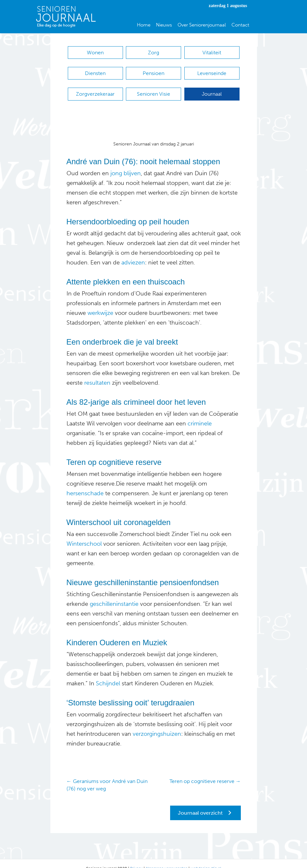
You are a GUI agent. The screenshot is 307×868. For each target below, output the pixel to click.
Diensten (95, 70)
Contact (240, 25)
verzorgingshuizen (157, 724)
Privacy (136, 859)
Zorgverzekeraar (95, 87)
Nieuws (164, 25)
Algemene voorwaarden (167, 859)
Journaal (212, 87)
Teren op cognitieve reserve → (205, 772)
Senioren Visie (153, 87)
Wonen (95, 53)
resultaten (97, 373)
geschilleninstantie (114, 594)
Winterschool (84, 534)
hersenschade (85, 484)
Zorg (153, 53)
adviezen (132, 253)
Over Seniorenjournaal (202, 25)
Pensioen (153, 70)
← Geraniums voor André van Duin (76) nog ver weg (107, 775)
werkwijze (100, 303)
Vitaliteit (212, 53)
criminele (199, 414)
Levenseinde (212, 70)
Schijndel (107, 674)
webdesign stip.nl (206, 859)
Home (144, 25)
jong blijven (126, 164)
